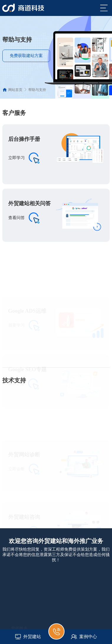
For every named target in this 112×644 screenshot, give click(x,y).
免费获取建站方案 (26, 56)
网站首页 (15, 90)
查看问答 (17, 218)
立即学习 (17, 158)
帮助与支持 (37, 90)
